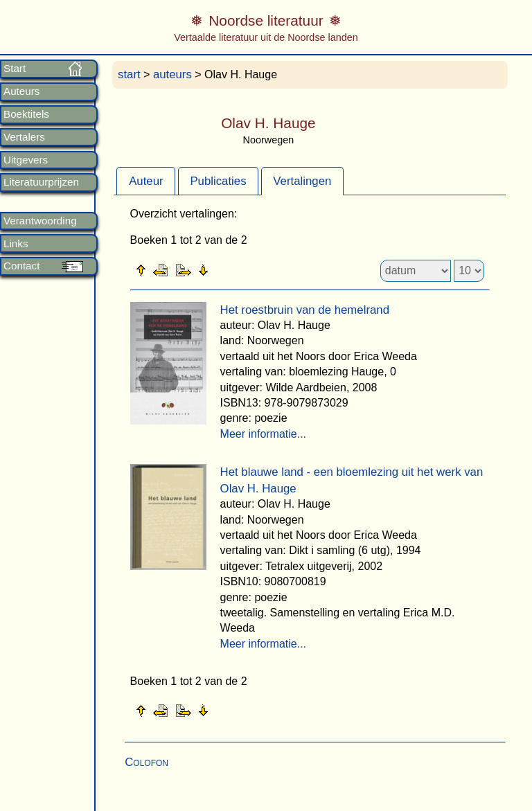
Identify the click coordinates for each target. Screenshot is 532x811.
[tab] (146, 181)
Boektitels (26, 114)
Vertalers (24, 137)
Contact (21, 266)
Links (16, 244)
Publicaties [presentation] (218, 181)
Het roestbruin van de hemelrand (305, 310)
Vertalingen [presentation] (302, 181)
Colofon (147, 762)
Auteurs (21, 91)
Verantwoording (40, 221)
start (129, 74)
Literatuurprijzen (41, 182)
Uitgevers (26, 160)
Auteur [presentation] (146, 181)
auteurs (172, 74)
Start (15, 69)
